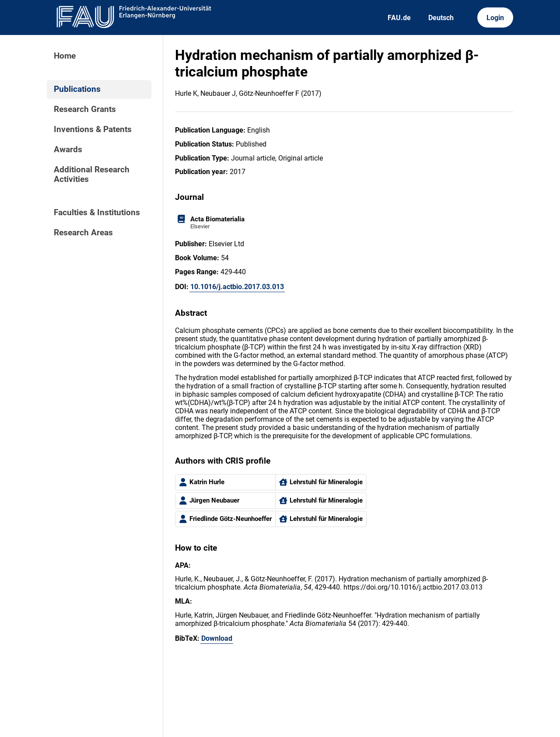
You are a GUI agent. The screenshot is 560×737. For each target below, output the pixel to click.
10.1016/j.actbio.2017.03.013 (237, 287)
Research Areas (83, 233)
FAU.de (399, 18)
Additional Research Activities (92, 175)
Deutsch (441, 18)
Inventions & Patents (93, 129)
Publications (77, 89)
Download (217, 638)
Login (495, 18)
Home (65, 56)
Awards (68, 150)
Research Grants (85, 109)
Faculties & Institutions (97, 213)
